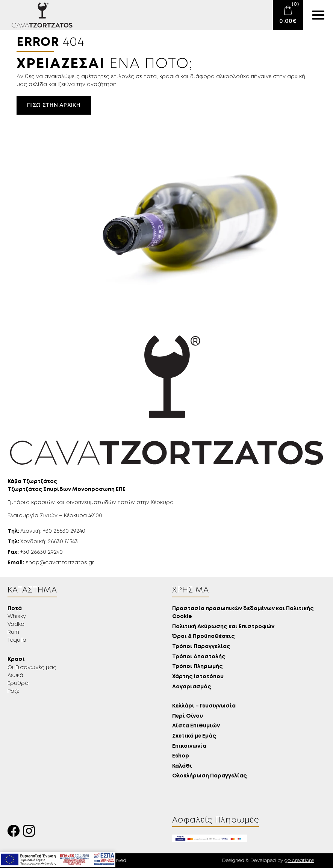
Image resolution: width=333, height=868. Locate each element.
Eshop (181, 756)
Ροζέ (13, 691)
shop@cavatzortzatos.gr (51, 563)
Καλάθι (182, 766)
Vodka (16, 624)
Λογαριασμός (192, 687)
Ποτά (15, 609)
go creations (299, 861)
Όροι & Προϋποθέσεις (204, 637)
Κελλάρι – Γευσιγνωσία (204, 706)
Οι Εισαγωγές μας (32, 668)
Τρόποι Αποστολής (199, 657)
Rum (13, 632)
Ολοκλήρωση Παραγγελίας (210, 776)
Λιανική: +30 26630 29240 (46, 531)
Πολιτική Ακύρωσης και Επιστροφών (223, 627)
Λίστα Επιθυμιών (196, 726)
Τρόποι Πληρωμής (198, 667)
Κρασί (16, 660)
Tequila (17, 640)
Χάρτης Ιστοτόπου (198, 677)
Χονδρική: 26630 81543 (43, 542)
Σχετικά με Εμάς (194, 736)
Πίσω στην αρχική (54, 105)
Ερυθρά (18, 683)
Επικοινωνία (189, 746)
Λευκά (15, 676)
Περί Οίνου (188, 716)
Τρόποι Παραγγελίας (201, 647)
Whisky (17, 617)
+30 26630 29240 (35, 552)
